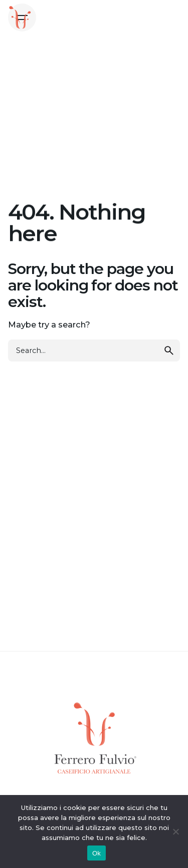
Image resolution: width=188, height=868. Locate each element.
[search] (169, 350)
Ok (97, 853)
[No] (175, 831)
